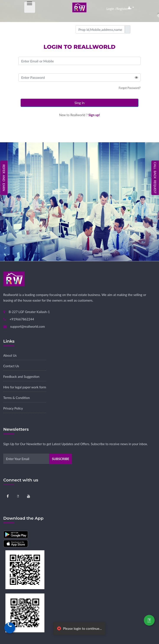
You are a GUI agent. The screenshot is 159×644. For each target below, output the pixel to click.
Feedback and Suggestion (21, 377)
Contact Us (11, 366)
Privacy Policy (13, 408)
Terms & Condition (16, 398)
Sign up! (94, 115)
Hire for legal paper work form (25, 387)
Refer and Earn (4, 178)
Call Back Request (155, 178)
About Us (10, 355)
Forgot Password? (130, 88)
